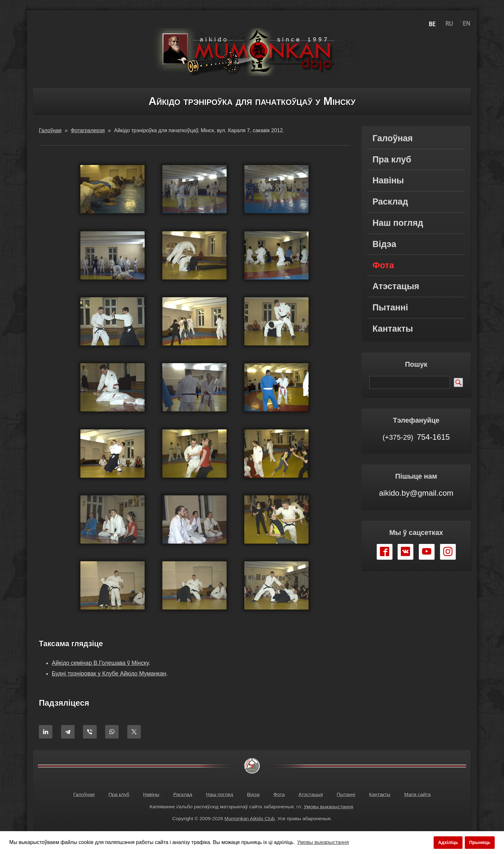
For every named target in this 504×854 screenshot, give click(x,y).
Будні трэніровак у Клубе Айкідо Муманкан (109, 675)
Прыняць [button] (480, 842)
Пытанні (390, 308)
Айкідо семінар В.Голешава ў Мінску (100, 665)
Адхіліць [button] (448, 842)
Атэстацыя (396, 286)
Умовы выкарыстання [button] (323, 842)
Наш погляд (398, 223)
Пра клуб (392, 160)
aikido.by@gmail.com (416, 493)
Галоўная (393, 138)
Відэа (384, 244)
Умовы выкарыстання (328, 808)
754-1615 (416, 437)
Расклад (390, 202)
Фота (383, 265)
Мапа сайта (417, 796)
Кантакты (393, 329)
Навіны (388, 180)
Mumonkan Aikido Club (249, 820)
